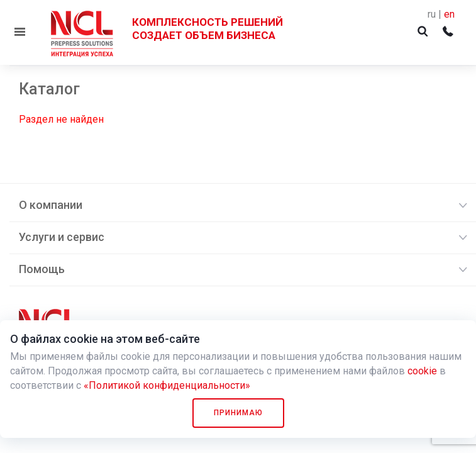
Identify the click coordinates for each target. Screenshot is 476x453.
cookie (422, 371)
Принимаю (238, 413)
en (449, 14)
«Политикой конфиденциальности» (167, 385)
